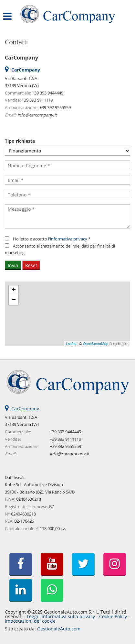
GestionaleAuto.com (59, 629)
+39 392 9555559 (55, 107)
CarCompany (25, 409)
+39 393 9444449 (48, 93)
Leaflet (71, 344)
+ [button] (14, 290)
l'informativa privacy (68, 239)
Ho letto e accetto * (52, 239)
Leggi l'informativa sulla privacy (61, 616)
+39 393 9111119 (37, 100)
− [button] (14, 300)
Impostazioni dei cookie (30, 621)
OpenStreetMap (96, 344)
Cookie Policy (113, 616)
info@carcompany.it (37, 115)
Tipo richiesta (20, 141)
